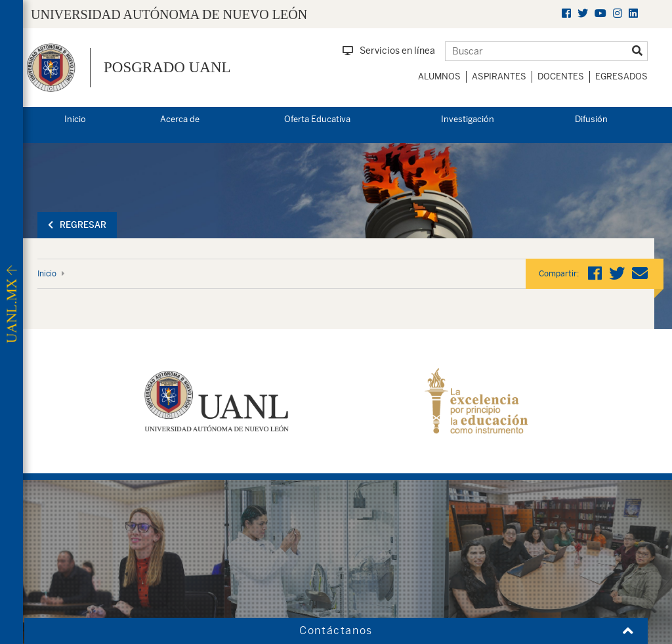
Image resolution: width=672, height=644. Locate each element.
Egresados (621, 76)
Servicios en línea (389, 51)
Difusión (591, 119)
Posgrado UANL (167, 67)
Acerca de (180, 119)
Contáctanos (336, 631)
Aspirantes (499, 76)
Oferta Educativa (317, 119)
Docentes (561, 76)
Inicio (75, 119)
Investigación (468, 119)
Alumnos (439, 76)
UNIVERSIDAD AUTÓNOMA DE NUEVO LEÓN (169, 14)
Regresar (77, 225)
